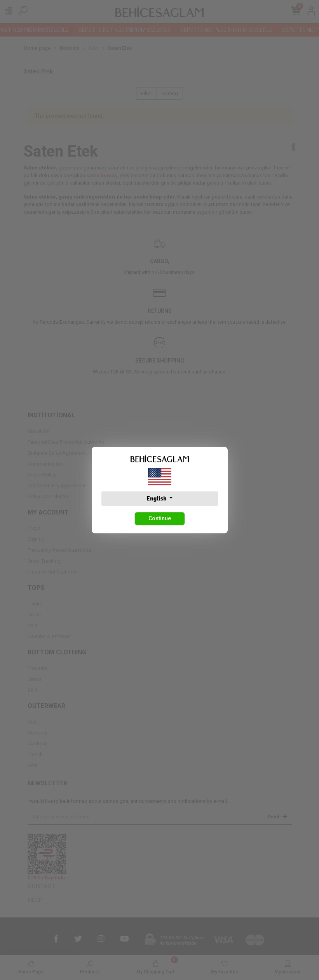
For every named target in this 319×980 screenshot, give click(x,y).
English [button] (157, 499)
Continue (160, 518)
